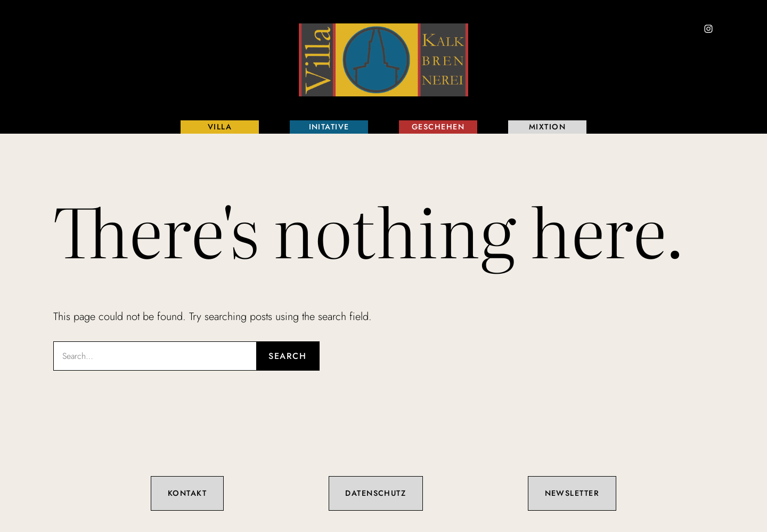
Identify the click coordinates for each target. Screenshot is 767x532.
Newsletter (572, 493)
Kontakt (187, 493)
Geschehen (438, 127)
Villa (220, 127)
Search (288, 356)
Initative (329, 127)
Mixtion (547, 127)
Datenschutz (376, 493)
